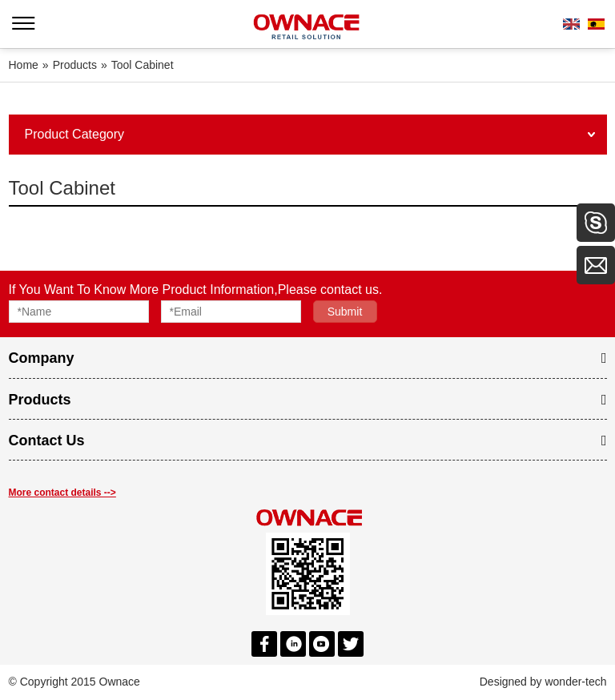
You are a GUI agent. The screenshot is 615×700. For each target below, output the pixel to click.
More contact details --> (62, 493)
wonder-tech (575, 682)
